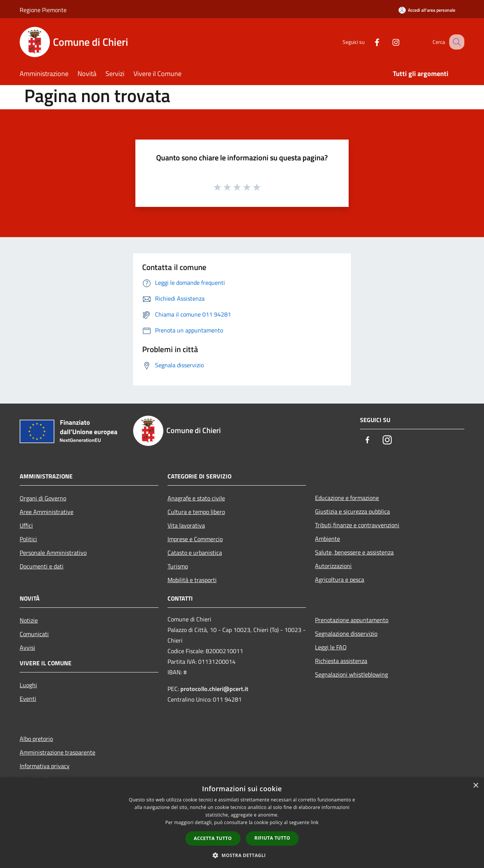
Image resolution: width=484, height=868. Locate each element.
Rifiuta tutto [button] (272, 838)
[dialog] (242, 823)
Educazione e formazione (347, 498)
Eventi (28, 699)
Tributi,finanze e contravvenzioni (357, 525)
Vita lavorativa (186, 525)
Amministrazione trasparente (57, 752)
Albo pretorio (36, 739)
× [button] (475, 786)
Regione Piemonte (43, 10)
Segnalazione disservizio (346, 634)
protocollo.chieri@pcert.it (214, 689)
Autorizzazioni (333, 566)
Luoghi (28, 685)
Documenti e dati (42, 566)
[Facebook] (369, 42)
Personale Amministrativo (53, 553)
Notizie (29, 620)
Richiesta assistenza (341, 661)
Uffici (26, 525)
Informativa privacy (45, 766)
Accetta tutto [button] (213, 838)
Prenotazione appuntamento (352, 620)
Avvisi (27, 648)
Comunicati (34, 634)
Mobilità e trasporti (192, 580)
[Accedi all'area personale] (427, 10)
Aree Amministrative (47, 512)
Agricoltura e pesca (340, 579)
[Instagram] (388, 42)
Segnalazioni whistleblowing (351, 674)
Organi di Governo (43, 498)
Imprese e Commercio (195, 539)
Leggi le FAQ (331, 647)
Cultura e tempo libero (196, 512)
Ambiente (327, 539)
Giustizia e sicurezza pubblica (352, 511)
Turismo (178, 566)
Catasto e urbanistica (195, 553)
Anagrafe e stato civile (196, 498)
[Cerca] (455, 42)
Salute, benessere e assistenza (354, 552)
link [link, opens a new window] (315, 822)
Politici (28, 539)
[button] (242, 855)
